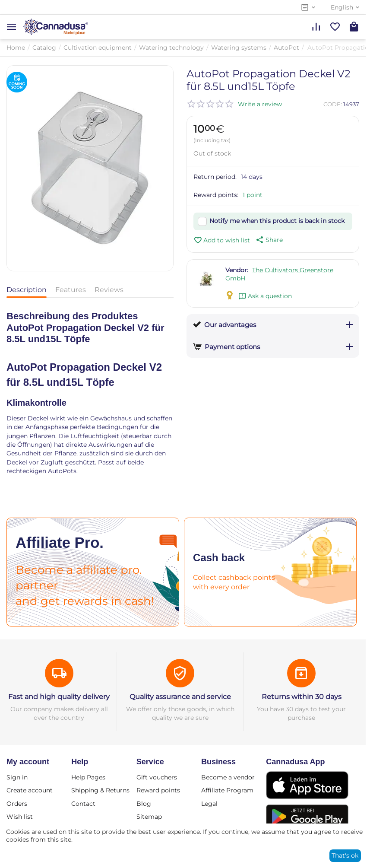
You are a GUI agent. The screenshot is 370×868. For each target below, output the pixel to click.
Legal (209, 804)
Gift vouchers (157, 777)
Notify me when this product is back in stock (277, 221)
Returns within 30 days (302, 697)
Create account (30, 790)
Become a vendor (228, 777)
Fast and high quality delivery (59, 697)
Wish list (20, 817)
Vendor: (237, 270)
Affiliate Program (227, 790)
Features (71, 290)
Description (27, 290)
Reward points (158, 790)
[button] (269, 240)
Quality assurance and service (180, 697)
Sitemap (149, 817)
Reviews (109, 290)
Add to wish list (222, 240)
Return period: (215, 177)
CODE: (333, 104)
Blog (144, 804)
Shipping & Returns (100, 790)
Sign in (17, 777)
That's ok (345, 855)
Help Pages (88, 777)
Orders (17, 804)
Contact (83, 804)
